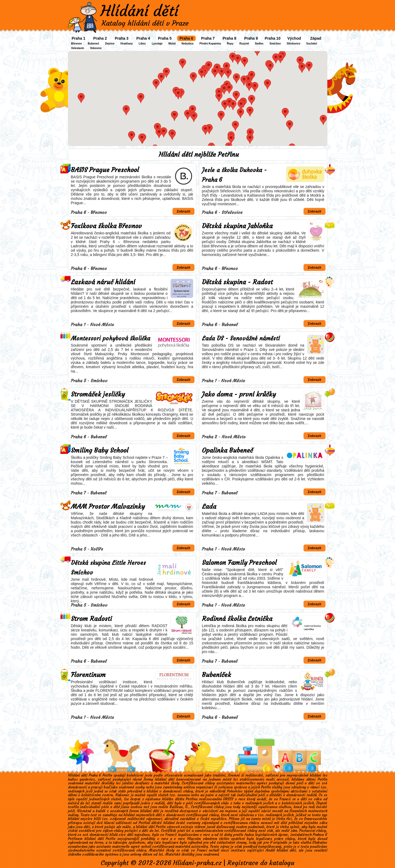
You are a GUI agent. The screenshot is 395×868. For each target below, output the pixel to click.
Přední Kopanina (210, 44)
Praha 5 (165, 38)
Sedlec (259, 44)
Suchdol (312, 44)
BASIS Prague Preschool (105, 170)
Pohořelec (235, 791)
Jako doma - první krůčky (239, 394)
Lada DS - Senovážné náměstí (241, 338)
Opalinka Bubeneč (227, 450)
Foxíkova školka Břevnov (106, 226)
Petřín (266, 787)
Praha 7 (208, 38)
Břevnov (77, 44)
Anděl (270, 850)
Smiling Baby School (100, 450)
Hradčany (127, 44)
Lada (209, 507)
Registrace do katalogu (261, 863)
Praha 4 (143, 38)
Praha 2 (100, 38)
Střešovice (293, 44)
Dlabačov (320, 843)
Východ (294, 38)
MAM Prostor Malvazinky (108, 507)
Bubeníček (217, 675)
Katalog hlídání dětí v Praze (145, 23)
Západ (316, 38)
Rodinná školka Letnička (237, 619)
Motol (172, 44)
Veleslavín (78, 48)
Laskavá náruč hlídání (103, 282)
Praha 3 (122, 38)
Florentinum (88, 675)
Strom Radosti (91, 619)
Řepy (230, 44)
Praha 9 (251, 38)
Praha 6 (186, 38)
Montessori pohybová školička (111, 338)
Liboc (142, 44)
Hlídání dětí (139, 11)
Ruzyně (244, 44)
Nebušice (187, 44)
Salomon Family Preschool (239, 563)
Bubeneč (94, 44)
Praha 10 (273, 38)
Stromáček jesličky (98, 394)
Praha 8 (230, 38)
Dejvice (110, 44)
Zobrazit (183, 211)
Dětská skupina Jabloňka (237, 226)
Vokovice (96, 48)
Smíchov (275, 44)
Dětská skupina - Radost (237, 282)
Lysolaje (157, 44)
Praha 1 (79, 38)
